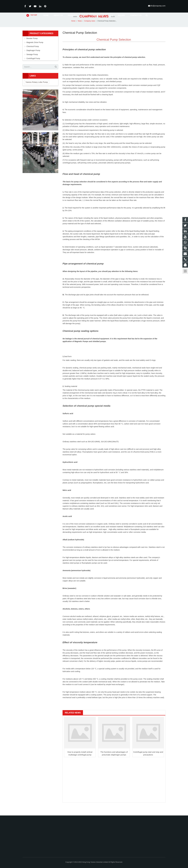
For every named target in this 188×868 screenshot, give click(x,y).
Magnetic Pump (81, 350)
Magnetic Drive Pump (35, 51)
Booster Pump (32, 47)
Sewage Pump (32, 63)
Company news (94, 25)
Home (73, 29)
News (80, 29)
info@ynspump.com (158, 6)
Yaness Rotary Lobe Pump (37, 91)
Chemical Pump (33, 55)
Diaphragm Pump (33, 59)
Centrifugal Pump (33, 67)
